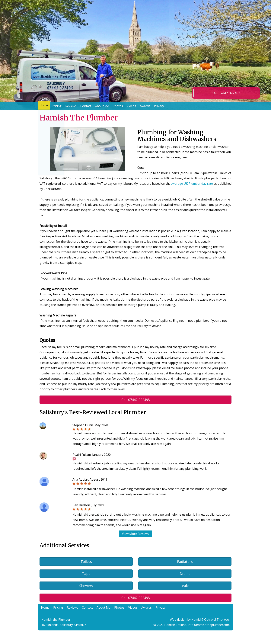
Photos (118, 106)
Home (44, 106)
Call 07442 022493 (226, 93)
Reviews (71, 106)
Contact (86, 106)
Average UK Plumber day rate (192, 184)
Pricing (57, 106)
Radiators (185, 562)
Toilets (86, 562)
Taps (86, 574)
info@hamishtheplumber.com (209, 625)
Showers (86, 586)
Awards (145, 106)
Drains (185, 574)
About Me (102, 106)
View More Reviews (135, 534)
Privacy (159, 106)
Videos (131, 106)
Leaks (185, 586)
